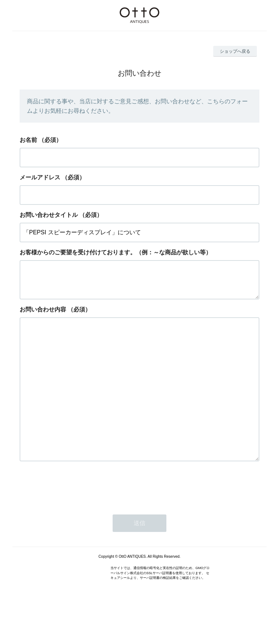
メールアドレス (40, 177)
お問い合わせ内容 (43, 315)
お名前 (28, 140)
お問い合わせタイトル (49, 215)
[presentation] (75, 521)
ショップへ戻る (235, 51)
